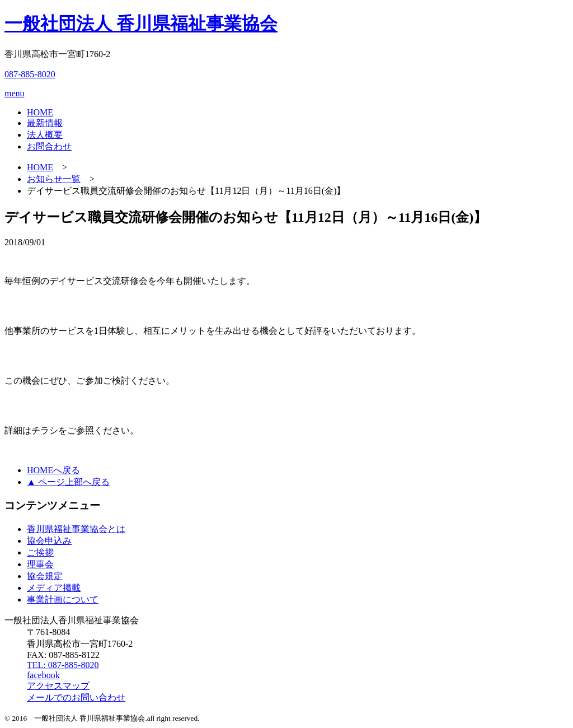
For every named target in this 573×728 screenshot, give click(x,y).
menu (15, 93)
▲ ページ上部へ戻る (68, 482)
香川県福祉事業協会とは (76, 529)
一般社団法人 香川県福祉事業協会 (141, 24)
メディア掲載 (54, 588)
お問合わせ (49, 146)
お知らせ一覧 (54, 179)
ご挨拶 (40, 552)
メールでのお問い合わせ (76, 697)
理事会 (40, 564)
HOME (40, 112)
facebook (43, 675)
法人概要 (45, 135)
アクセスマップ (58, 686)
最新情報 (45, 123)
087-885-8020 (30, 74)
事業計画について (63, 599)
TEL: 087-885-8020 (63, 665)
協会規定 (45, 576)
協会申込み (49, 541)
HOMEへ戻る (53, 470)
